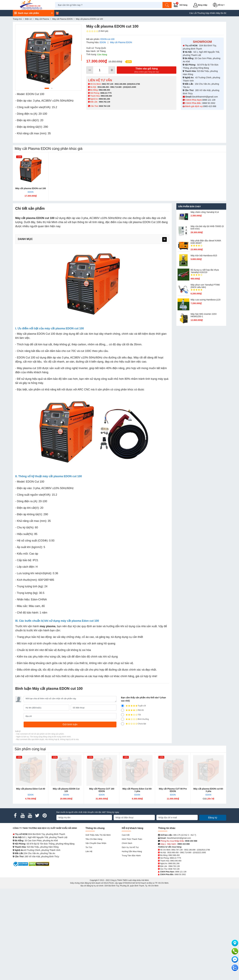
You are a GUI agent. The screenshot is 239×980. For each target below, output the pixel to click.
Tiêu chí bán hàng (94, 930)
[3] (123, 806)
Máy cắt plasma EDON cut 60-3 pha (208, 881)
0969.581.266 (104, 99)
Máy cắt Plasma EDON (121, 42)
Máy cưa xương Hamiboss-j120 (205, 300)
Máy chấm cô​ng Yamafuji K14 (205, 212)
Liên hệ (89, 943)
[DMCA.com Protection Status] (39, 955)
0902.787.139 (107, 84)
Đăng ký (213, 909)
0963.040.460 (106, 96)
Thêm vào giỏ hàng (147, 70)
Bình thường (135, 811)
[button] (220, 5)
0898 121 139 (209, 100)
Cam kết (126, 926)
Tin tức (89, 939)
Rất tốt (132, 802)
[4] (123, 802)
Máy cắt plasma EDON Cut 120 (66, 881)
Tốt (131, 806)
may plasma (47, 718)
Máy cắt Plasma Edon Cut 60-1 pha (137, 881)
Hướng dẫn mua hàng (132, 943)
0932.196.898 (120, 84)
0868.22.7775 (106, 93)
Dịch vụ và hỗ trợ (130, 939)
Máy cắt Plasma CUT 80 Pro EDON (173, 881)
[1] (123, 815)
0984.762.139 (104, 102)
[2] (123, 811)
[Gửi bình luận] (70, 816)
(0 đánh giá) (97, 31)
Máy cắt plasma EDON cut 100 (31, 188)
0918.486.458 (103, 87)
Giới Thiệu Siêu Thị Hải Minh (98, 926)
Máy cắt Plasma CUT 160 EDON (102, 881)
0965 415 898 (210, 106)
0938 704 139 (174, 960)
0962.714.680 (116, 87)
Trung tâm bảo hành (131, 947)
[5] (123, 797)
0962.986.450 (104, 90)
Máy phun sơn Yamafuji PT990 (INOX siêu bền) (205, 286)
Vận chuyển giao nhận (96, 935)
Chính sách (127, 935)
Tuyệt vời (133, 797)
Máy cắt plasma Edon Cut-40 (31, 880)
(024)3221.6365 (130, 87)
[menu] (164, 239)
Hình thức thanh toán (132, 930)
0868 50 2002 (209, 103)
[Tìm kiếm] (168, 5)
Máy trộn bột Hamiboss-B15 (204, 256)
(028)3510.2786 (133, 84)
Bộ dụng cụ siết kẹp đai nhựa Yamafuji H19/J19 (205, 271)
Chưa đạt (134, 815)
